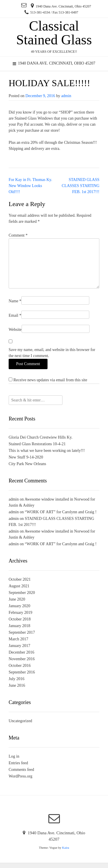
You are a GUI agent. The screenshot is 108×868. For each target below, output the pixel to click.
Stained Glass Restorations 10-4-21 (37, 444)
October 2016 (20, 666)
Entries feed (18, 763)
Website (15, 330)
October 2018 (20, 619)
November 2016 (22, 659)
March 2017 (18, 639)
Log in (14, 756)
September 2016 (22, 672)
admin (66, 96)
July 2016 (17, 679)
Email (15, 315)
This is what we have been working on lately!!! (47, 451)
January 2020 (19, 606)
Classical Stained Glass (54, 33)
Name (15, 301)
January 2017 (19, 646)
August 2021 (19, 586)
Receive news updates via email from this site (48, 380)
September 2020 (22, 593)
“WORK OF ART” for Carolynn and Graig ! (61, 512)
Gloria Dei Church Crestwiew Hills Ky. (41, 437)
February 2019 (20, 613)
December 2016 (21, 652)
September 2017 (22, 632)
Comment (18, 235)
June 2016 (17, 685)
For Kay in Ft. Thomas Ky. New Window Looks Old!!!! (30, 186)
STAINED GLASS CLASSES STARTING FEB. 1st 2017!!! (80, 186)
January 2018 (19, 626)
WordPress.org (20, 776)
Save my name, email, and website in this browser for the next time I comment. (52, 353)
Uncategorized (20, 721)
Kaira (66, 848)
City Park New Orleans (27, 464)
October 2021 (20, 579)
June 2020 (17, 599)
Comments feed (21, 770)
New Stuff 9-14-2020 (26, 457)
